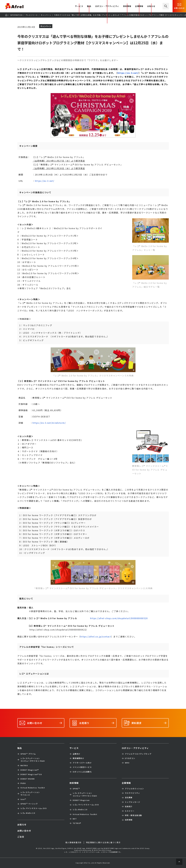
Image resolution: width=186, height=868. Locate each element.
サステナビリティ (132, 793)
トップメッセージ (133, 802)
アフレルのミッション (134, 789)
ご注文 (21, 837)
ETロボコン (130, 758)
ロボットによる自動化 (82, 772)
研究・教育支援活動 (133, 815)
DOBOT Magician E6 (31, 774)
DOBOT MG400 (28, 779)
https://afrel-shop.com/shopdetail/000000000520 (119, 618)
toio (23, 799)
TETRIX (77, 823)
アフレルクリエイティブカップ (138, 754)
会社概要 (129, 797)
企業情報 (139, 6)
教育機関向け (78, 758)
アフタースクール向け (82, 763)
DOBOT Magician (30, 770)
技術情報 (127, 6)
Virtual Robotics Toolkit (33, 788)
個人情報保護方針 (74, 842)
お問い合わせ (179, 6)
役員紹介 (129, 807)
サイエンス (30, 794)
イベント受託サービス (82, 767)
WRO (127, 763)
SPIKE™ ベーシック (29, 804)
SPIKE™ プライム (28, 754)
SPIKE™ (76, 789)
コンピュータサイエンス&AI (33, 760)
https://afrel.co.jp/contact (96, 637)
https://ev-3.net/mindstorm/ (49, 423)
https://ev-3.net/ (128, 73)
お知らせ (151, 6)
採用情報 (129, 820)
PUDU (23, 783)
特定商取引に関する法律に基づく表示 (103, 842)
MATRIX (24, 766)
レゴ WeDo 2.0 (28, 813)
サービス (74, 748)
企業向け (76, 754)
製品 (89, 6)
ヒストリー (130, 811)
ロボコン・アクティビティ (107, 6)
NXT (75, 819)
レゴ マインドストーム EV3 (34, 809)
